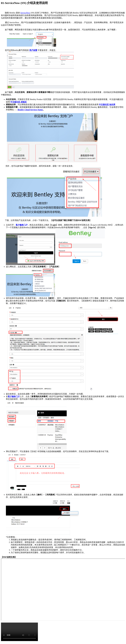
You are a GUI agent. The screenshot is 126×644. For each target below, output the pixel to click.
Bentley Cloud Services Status (30, 110)
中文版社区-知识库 (107, 105)
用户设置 (33, 50)
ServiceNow (25, 13)
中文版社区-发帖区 (19, 102)
